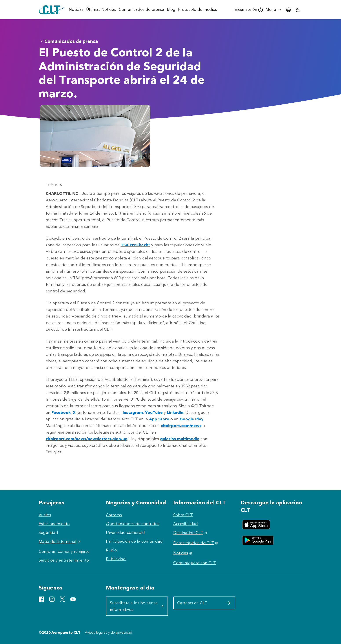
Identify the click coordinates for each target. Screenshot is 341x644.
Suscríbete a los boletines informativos (137, 606)
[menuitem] (76, 10)
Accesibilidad (186, 524)
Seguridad (48, 533)
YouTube (154, 412)
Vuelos (45, 515)
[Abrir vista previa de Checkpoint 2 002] (95, 136)
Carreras (114, 515)
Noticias (183, 553)
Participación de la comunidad (134, 541)
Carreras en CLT (204, 604)
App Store (159, 419)
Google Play (191, 419)
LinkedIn (175, 412)
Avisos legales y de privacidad (108, 632)
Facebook (61, 412)
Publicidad (116, 559)
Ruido (111, 550)
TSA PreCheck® (135, 245)
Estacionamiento (54, 524)
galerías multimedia (180, 439)
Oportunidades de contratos (133, 524)
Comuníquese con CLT (195, 563)
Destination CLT (191, 533)
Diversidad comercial (125, 533)
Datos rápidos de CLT (196, 543)
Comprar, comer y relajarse (64, 551)
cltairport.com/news (181, 426)
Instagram (133, 412)
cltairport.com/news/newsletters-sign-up (87, 439)
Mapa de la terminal (60, 542)
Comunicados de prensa (68, 41)
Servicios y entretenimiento (64, 560)
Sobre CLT (183, 515)
